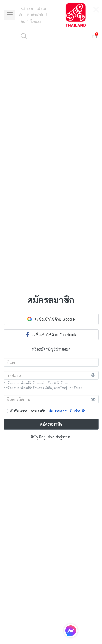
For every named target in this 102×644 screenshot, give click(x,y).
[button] (53, 36)
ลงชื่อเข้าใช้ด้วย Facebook (51, 334)
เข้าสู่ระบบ (63, 437)
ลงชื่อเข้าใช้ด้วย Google (51, 319)
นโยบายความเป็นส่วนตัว (67, 411)
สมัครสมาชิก (51, 424)
